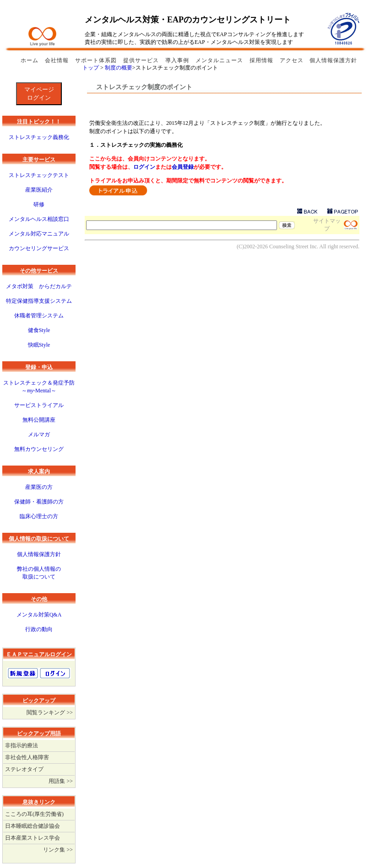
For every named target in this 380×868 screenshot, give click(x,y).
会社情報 (58, 60)
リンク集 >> (58, 850)
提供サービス (142, 60)
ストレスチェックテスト (39, 175)
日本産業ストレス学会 (33, 838)
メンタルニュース (220, 60)
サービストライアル (39, 405)
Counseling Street (289, 246)
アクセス (292, 60)
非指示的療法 (22, 745)
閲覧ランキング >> (50, 713)
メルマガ (39, 434)
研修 (39, 204)
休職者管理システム (39, 316)
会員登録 (183, 167)
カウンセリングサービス (39, 248)
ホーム (30, 60)
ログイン (144, 167)
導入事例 (178, 60)
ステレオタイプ (24, 769)
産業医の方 (39, 487)
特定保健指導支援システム (39, 301)
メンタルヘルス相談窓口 (39, 219)
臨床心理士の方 (39, 516)
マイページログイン (39, 94)
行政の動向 (39, 629)
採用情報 (262, 60)
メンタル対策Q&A (39, 615)
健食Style (39, 330)
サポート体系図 (97, 60)
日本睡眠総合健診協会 (33, 826)
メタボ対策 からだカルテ (39, 286)
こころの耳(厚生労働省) (34, 814)
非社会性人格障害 (27, 757)
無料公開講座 (39, 420)
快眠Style (39, 345)
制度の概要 (119, 68)
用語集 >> (61, 781)
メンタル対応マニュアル (39, 234)
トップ (91, 68)
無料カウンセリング (39, 449)
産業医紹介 (39, 190)
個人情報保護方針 (333, 60)
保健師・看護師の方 (39, 502)
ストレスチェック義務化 (39, 137)
